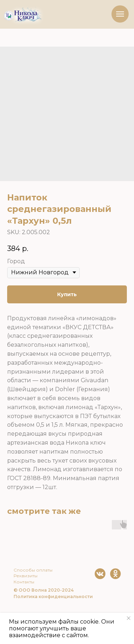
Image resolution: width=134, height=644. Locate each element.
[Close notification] (129, 618)
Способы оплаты (33, 570)
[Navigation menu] (120, 14)
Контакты (24, 582)
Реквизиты (26, 576)
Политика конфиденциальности (53, 596)
